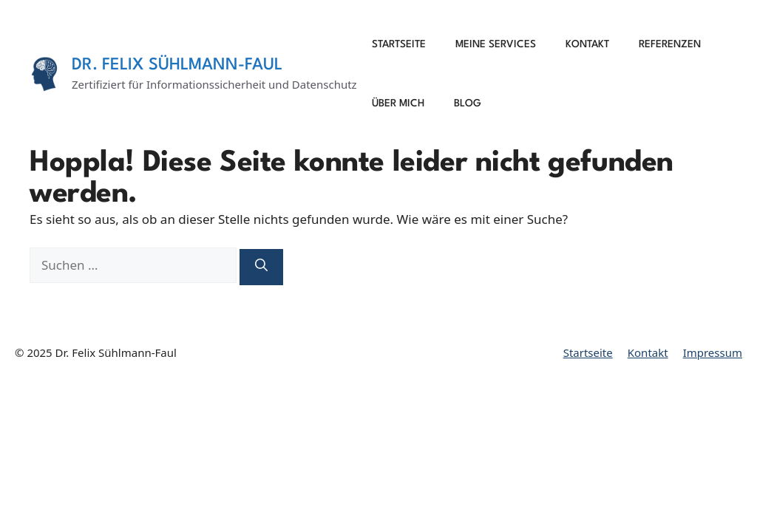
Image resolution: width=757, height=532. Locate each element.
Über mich (398, 103)
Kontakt (587, 44)
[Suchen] (261, 267)
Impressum (713, 352)
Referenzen (670, 44)
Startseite (399, 44)
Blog (468, 103)
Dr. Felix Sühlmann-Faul (177, 65)
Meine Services (496, 44)
